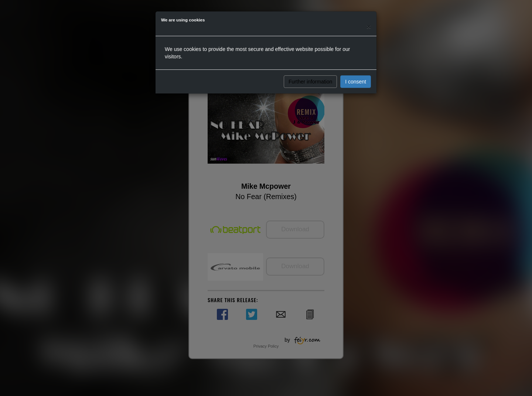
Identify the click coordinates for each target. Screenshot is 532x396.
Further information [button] (310, 82)
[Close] (369, 26)
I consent (356, 82)
